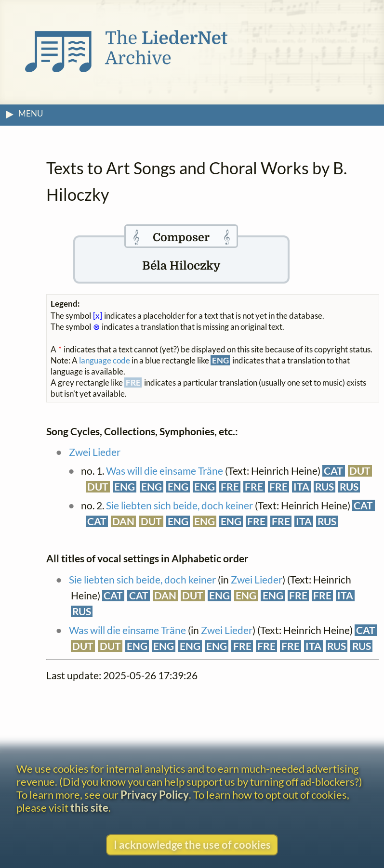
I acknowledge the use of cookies (192, 845)
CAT (333, 471)
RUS (324, 487)
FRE (230, 487)
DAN (123, 521)
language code (105, 360)
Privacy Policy (155, 795)
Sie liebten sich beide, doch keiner (179, 505)
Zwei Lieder (95, 452)
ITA (301, 487)
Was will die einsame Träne (165, 471)
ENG (125, 487)
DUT (360, 471)
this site (89, 808)
